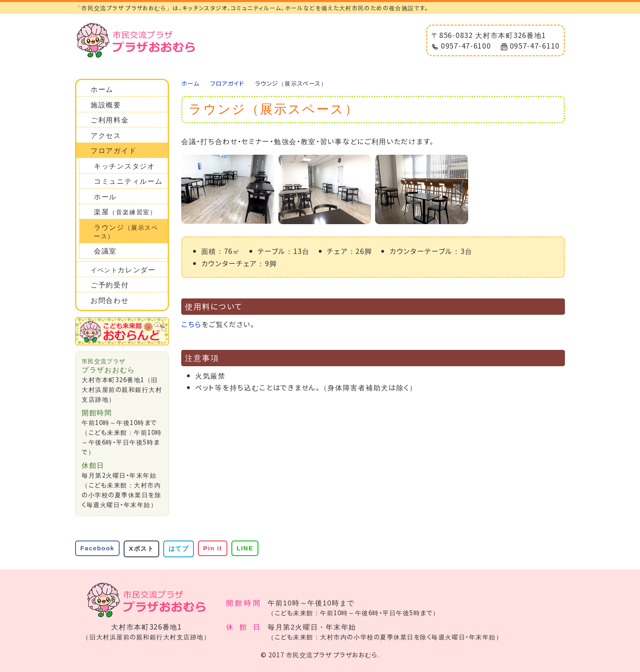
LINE (245, 548)
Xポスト (141, 549)
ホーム (102, 90)
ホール (105, 197)
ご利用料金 (110, 120)
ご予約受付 (110, 285)
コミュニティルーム (128, 181)
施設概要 (106, 105)
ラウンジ (126, 232)
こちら (191, 324)
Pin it (213, 548)
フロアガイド (113, 151)
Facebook (98, 548)
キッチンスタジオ (124, 166)
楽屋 (125, 212)
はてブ (179, 549)
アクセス (106, 136)
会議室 (105, 251)
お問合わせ (110, 301)
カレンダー (123, 270)
